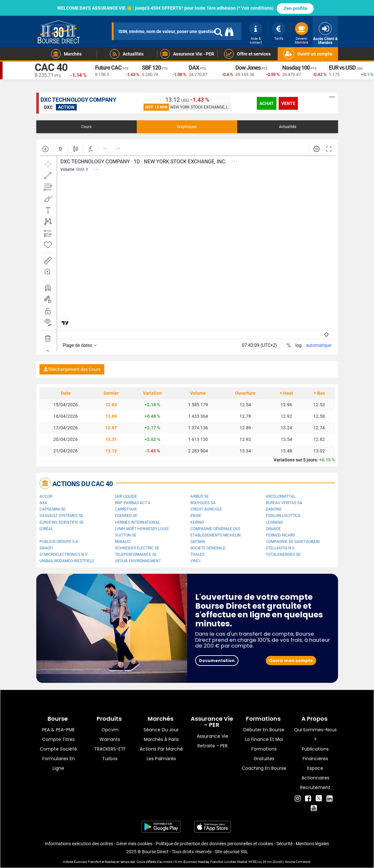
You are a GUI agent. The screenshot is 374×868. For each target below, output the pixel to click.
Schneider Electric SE (137, 548)
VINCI (195, 561)
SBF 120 (151, 68)
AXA (43, 503)
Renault (123, 542)
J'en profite (295, 8)
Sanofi (46, 548)
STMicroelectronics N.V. (64, 554)
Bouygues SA (203, 503)
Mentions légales (312, 844)
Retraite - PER (213, 746)
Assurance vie (213, 736)
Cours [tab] (86, 127)
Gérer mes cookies (134, 844)
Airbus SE (200, 496)
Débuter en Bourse (264, 730)
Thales (197, 554)
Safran (198, 542)
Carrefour (126, 509)
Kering (197, 522)
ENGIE (196, 516)
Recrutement (315, 787)
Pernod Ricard (280, 535)
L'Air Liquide (126, 496)
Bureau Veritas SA (284, 503)
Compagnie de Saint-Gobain (293, 542)
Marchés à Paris (161, 739)
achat (267, 103)
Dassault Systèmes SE (61, 516)
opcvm (110, 730)
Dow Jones (248, 68)
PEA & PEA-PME (58, 730)
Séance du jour (161, 730)
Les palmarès (161, 759)
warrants (110, 739)
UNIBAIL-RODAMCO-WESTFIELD (67, 561)
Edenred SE (126, 516)
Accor (46, 496)
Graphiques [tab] (187, 127)
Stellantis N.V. (281, 548)
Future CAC (108, 68)
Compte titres (58, 739)
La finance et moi (264, 739)
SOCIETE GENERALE (208, 548)
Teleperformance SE (136, 554)
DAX (194, 68)
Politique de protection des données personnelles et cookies (214, 844)
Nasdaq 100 (296, 68)
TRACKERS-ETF (110, 749)
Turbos (110, 759)
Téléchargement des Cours (72, 369)
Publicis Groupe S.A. (59, 542)
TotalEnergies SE (283, 554)
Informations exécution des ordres (79, 844)
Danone (274, 509)
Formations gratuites (264, 754)
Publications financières (315, 754)
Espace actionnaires (315, 773)
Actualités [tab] (288, 127)
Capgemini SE (52, 509)
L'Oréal (46, 529)
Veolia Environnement (138, 561)
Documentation (217, 661)
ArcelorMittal (281, 496)
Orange (273, 529)
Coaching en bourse (264, 768)
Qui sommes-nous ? (315, 735)
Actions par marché (161, 749)
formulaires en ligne (59, 763)
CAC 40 (51, 67)
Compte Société (58, 749)
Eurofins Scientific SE (62, 522)
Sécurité (284, 844)
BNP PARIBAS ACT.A (133, 503)
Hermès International (137, 522)
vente (288, 103)
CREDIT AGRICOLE (206, 509)
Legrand (274, 522)
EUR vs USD (342, 68)
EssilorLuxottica (283, 516)
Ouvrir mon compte (291, 661)
